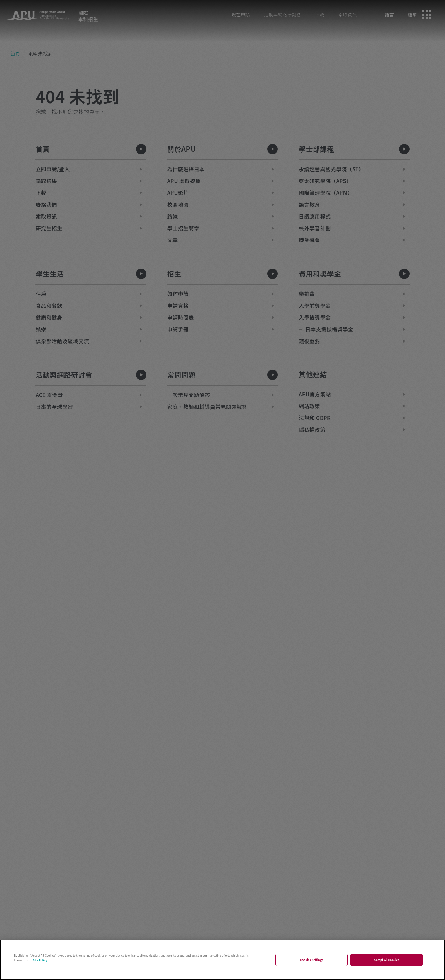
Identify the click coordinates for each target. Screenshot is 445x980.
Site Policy (40, 967)
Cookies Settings (312, 967)
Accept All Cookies (387, 967)
